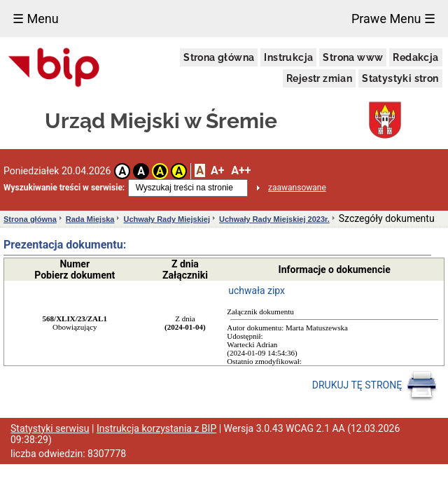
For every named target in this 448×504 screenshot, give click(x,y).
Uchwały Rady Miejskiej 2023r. (274, 219)
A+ (217, 170)
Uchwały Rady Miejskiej (167, 219)
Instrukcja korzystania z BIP (156, 428)
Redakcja (415, 57)
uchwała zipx (257, 290)
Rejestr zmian (319, 78)
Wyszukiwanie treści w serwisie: (64, 188)
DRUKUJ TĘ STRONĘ (375, 386)
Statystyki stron (400, 78)
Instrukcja (288, 57)
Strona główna (219, 57)
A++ (241, 170)
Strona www (353, 57)
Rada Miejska (90, 219)
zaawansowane (297, 188)
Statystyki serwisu (50, 428)
